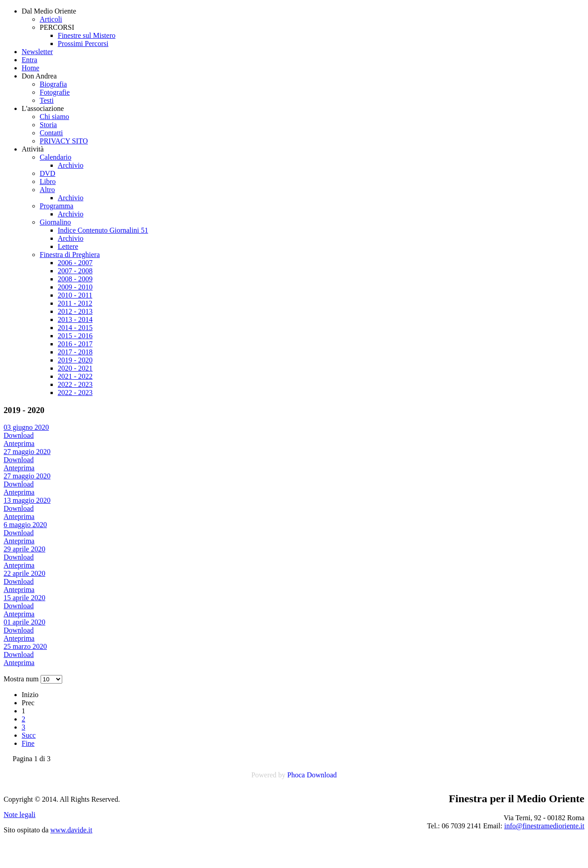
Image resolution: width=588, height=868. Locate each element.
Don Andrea (39, 76)
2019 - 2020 (75, 360)
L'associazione (43, 108)
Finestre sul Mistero (87, 35)
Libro (48, 181)
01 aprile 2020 (24, 622)
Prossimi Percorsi (83, 44)
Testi (47, 100)
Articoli (51, 19)
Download (19, 435)
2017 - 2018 (75, 352)
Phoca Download (312, 775)
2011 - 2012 (75, 303)
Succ (29, 735)
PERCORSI (57, 27)
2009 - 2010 (75, 287)
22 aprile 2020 (24, 573)
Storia (48, 125)
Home (30, 68)
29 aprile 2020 (24, 549)
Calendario (55, 157)
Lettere (68, 246)
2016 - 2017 (75, 344)
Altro (47, 190)
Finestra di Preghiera (70, 255)
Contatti (51, 133)
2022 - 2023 (75, 384)
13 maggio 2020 (27, 500)
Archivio (71, 165)
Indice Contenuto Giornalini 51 (103, 230)
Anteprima (19, 443)
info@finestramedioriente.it (544, 826)
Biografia (53, 84)
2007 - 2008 (75, 271)
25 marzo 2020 (25, 646)
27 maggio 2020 (27, 452)
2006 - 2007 (75, 263)
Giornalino (55, 222)
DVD (48, 173)
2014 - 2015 (75, 328)
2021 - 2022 (75, 376)
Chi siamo (54, 117)
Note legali (20, 815)
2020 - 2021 (75, 368)
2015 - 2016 (75, 336)
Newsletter (37, 52)
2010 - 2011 (75, 295)
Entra (30, 60)
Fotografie (55, 92)
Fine (28, 743)
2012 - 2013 (75, 311)
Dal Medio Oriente (49, 11)
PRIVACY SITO (64, 141)
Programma (57, 206)
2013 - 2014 (75, 319)
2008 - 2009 (75, 279)
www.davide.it (71, 830)
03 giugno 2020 (26, 427)
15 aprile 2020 (24, 598)
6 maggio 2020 (25, 525)
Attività (33, 149)
